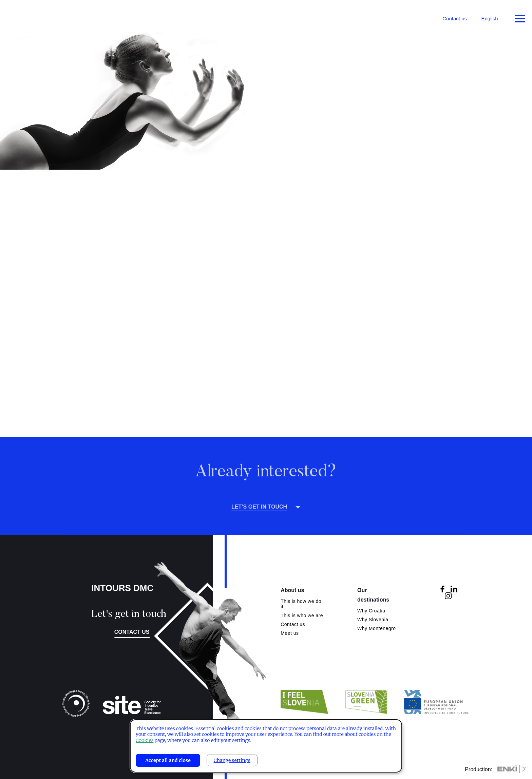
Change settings (232, 760)
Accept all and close (168, 760)
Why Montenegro (377, 628)
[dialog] (266, 746)
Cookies (145, 740)
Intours (34, 17)
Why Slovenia (373, 620)
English (489, 18)
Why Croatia (371, 611)
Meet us (290, 633)
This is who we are (302, 615)
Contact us (455, 18)
